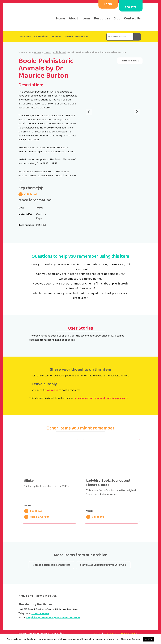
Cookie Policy (127, 634)
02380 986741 (40, 614)
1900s (28, 506)
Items (86, 18)
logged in (52, 390)
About (73, 18)
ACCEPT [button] (149, 639)
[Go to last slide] (89, 112)
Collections (41, 37)
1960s (40, 208)
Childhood (59, 52)
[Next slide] (137, 112)
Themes (56, 37)
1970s (90, 511)
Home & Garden (37, 517)
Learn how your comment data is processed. (101, 398)
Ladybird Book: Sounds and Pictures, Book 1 (108, 483)
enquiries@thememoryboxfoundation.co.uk (53, 618)
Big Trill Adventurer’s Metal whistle (102, 565)
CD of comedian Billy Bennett (53, 565)
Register (131, 7)
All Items (26, 37)
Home (61, 18)
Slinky (29, 481)
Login (108, 4)
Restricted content (76, 37)
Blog (117, 18)
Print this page (130, 61)
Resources (102, 18)
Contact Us (132, 18)
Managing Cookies (130, 639)
